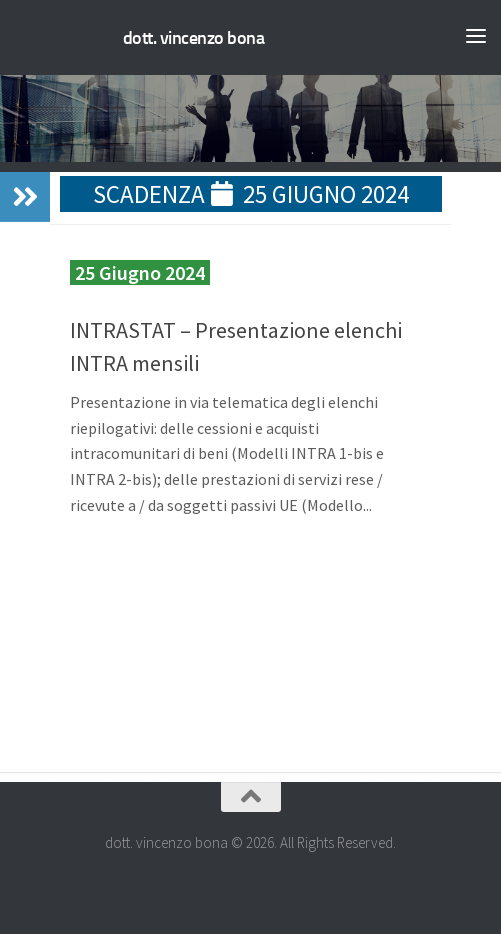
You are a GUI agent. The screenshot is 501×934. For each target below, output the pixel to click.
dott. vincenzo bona (194, 38)
